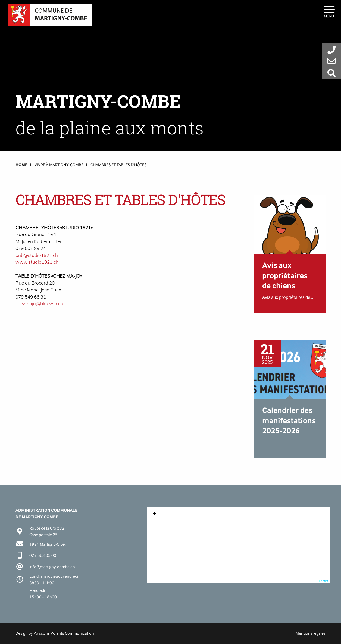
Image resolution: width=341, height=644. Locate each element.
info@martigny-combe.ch (52, 567)
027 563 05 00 (43, 555)
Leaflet (324, 581)
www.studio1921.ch (37, 262)
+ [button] (154, 514)
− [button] (154, 523)
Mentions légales (311, 633)
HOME (21, 165)
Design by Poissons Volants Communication (55, 633)
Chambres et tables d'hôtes (118, 165)
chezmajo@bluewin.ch (39, 304)
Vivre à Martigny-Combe (59, 165)
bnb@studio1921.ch (37, 255)
